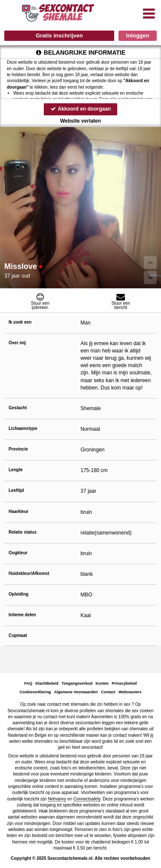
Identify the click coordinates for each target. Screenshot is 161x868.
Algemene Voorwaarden (76, 692)
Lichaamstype (23, 428)
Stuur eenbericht (121, 301)
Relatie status (23, 532)
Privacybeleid (124, 683)
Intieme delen (22, 615)
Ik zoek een (20, 322)
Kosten (102, 683)
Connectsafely (87, 799)
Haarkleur (18, 511)
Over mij (17, 343)
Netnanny (57, 799)
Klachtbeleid (47, 683)
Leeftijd (16, 490)
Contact (108, 692)
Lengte (16, 470)
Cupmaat (18, 635)
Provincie (18, 449)
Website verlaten (80, 121)
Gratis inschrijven (59, 36)
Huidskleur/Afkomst (29, 573)
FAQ (29, 683)
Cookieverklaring (35, 692)
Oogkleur (18, 553)
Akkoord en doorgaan (81, 109)
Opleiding (18, 594)
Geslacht (18, 408)
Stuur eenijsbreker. (40, 301)
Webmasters (130, 692)
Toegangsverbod (77, 683)
